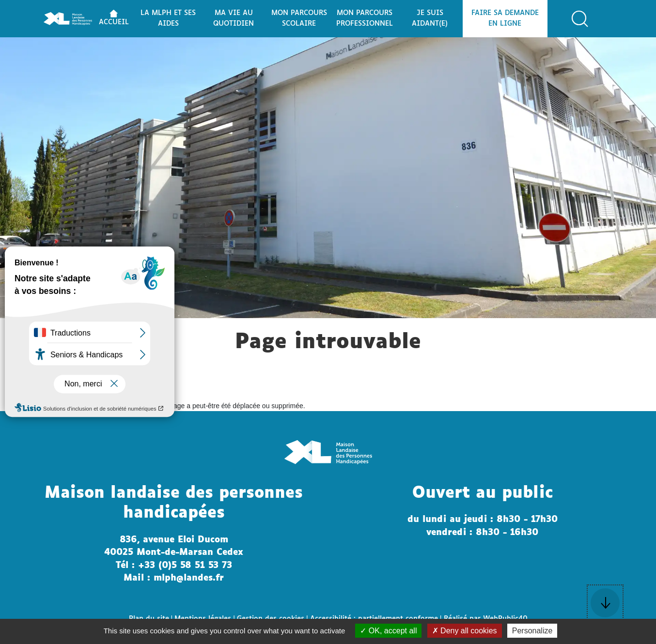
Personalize (532, 631)
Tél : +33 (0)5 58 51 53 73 (174, 566)
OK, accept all (388, 631)
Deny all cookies (465, 631)
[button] (580, 19)
